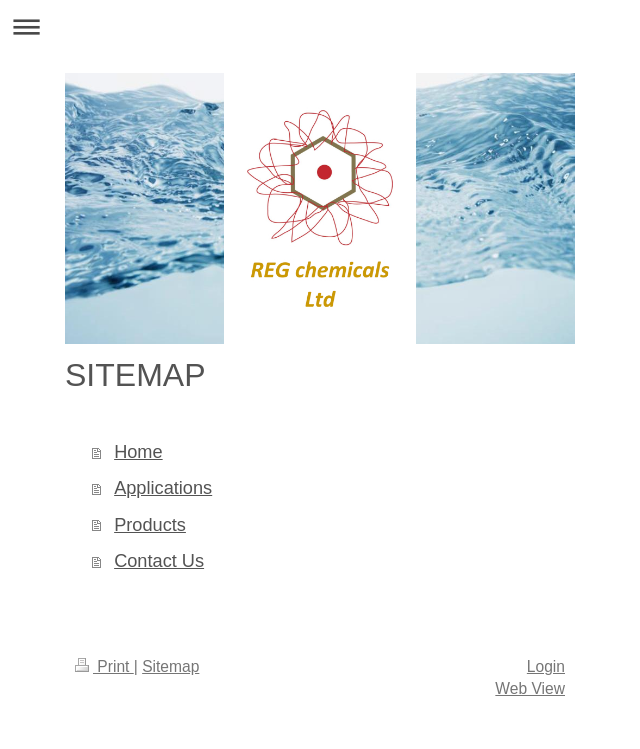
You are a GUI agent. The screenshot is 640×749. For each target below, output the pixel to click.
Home (138, 452)
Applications (163, 488)
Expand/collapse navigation (320, 26)
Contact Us (159, 561)
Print (104, 666)
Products (150, 525)
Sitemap (170, 666)
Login (546, 666)
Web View (530, 688)
